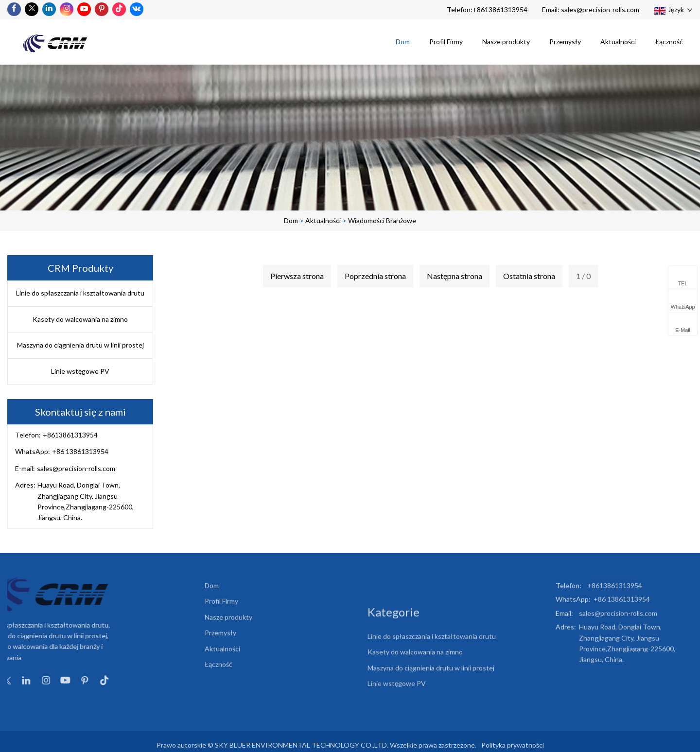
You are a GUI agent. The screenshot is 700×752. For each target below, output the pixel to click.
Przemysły (565, 42)
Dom (403, 42)
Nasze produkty (506, 42)
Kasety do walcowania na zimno (80, 319)
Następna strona (455, 276)
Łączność (669, 42)
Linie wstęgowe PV (80, 371)
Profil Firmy (446, 42)
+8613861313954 (500, 9)
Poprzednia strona (375, 276)
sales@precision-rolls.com (600, 9)
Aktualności (618, 42)
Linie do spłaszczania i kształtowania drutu (80, 293)
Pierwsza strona (297, 276)
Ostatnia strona (529, 276)
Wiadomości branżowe (382, 220)
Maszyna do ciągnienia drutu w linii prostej (80, 345)
